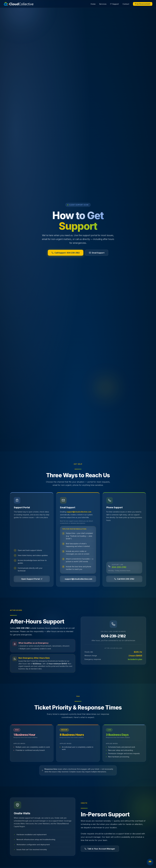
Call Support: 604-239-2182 (66, 253)
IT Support (114, 4)
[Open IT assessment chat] (150, 862)
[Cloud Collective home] (19, 4)
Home (93, 4)
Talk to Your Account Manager (100, 849)
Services (103, 4)
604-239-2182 (119, 567)
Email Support (97, 253)
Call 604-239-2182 (124, 579)
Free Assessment (143, 4)
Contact (126, 4)
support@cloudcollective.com (79, 512)
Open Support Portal (32, 579)
